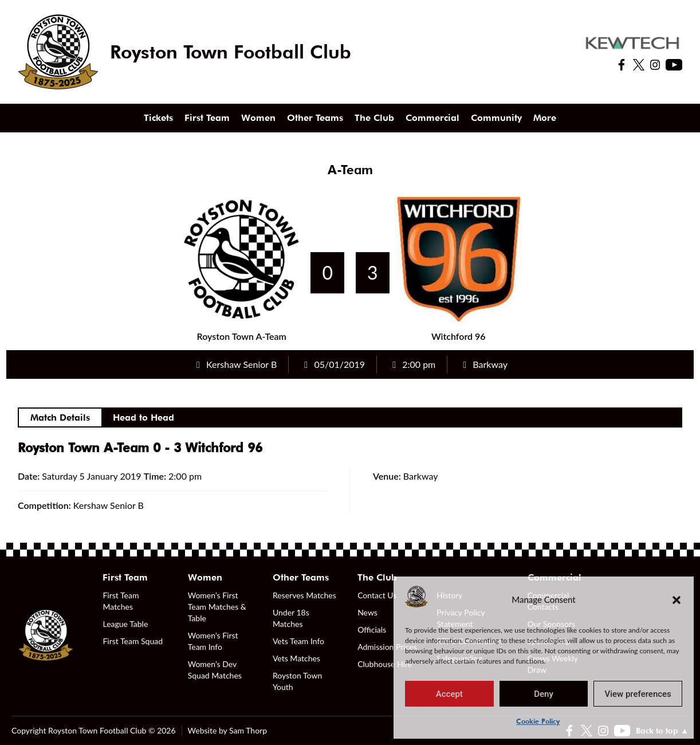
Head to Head (143, 417)
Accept (449, 694)
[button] (677, 599)
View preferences (638, 694)
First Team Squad (133, 641)
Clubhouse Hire (385, 664)
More (545, 118)
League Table (125, 624)
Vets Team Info (298, 641)
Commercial (432, 118)
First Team (207, 118)
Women (258, 118)
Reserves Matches (304, 595)
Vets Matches (296, 658)
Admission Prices (387, 647)
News (367, 612)
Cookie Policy (538, 721)
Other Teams (315, 118)
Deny (544, 694)
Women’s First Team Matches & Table (217, 607)
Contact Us (377, 595)
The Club (374, 118)
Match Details (60, 417)
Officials (372, 630)
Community (496, 118)
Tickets (158, 118)
